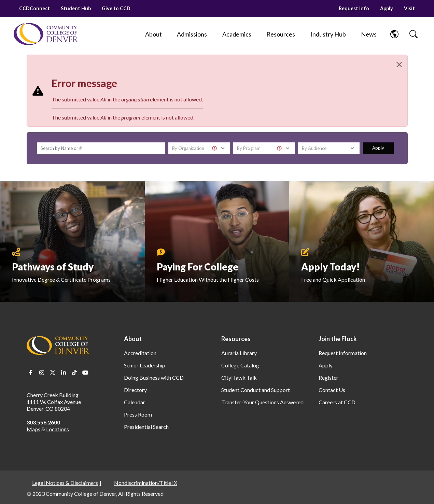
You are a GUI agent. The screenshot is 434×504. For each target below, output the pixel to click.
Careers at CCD (337, 402)
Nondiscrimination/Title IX (146, 483)
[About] (153, 34)
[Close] (399, 65)
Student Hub (76, 8)
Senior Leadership (145, 365)
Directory (135, 390)
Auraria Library (239, 353)
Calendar (135, 402)
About (133, 339)
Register (328, 377)
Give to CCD (116, 8)
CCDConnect (34, 8)
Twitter (53, 373)
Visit (409, 8)
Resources (236, 339)
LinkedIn (64, 373)
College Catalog (240, 365)
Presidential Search (146, 427)
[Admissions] (192, 34)
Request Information (343, 353)
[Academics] (237, 34)
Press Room (138, 414)
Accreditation (140, 353)
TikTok (74, 373)
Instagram (42, 373)
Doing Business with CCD (154, 377)
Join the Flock (338, 339)
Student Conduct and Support (256, 390)
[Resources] (281, 34)
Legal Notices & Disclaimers (65, 483)
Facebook (31, 373)
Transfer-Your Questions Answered (262, 402)
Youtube (85, 373)
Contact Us (332, 390)
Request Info (354, 8)
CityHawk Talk (239, 377)
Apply (387, 8)
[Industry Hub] (328, 34)
